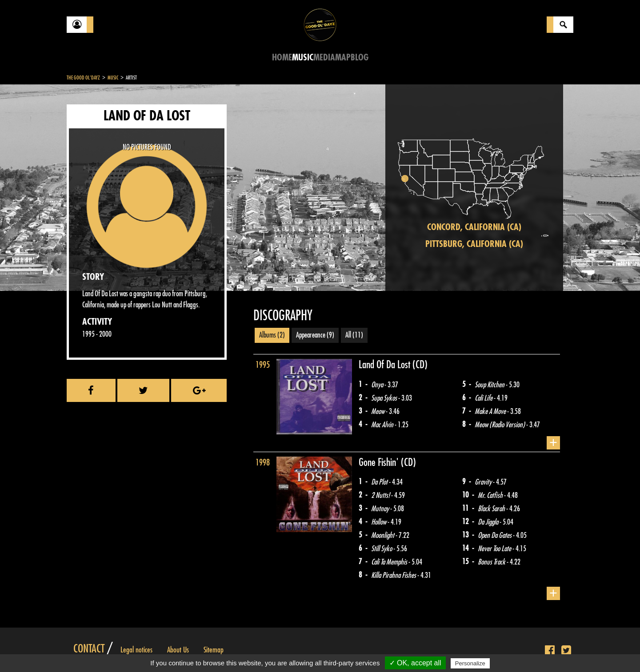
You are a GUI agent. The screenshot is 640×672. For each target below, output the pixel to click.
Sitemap (214, 650)
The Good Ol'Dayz (83, 78)
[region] (474, 188)
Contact (89, 649)
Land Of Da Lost (386, 365)
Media (324, 58)
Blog (360, 58)
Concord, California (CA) (474, 227)
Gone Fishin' (380, 462)
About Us (178, 650)
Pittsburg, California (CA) (474, 244)
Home (282, 58)
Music (303, 58)
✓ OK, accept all (415, 663)
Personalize (470, 663)
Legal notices (136, 650)
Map (343, 58)
